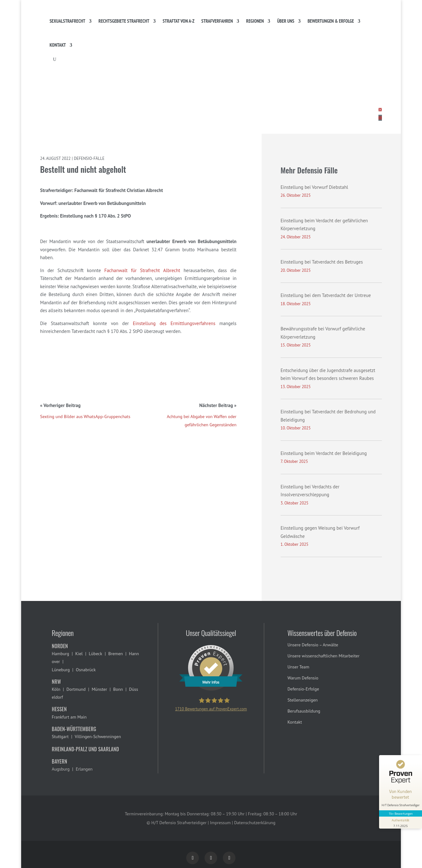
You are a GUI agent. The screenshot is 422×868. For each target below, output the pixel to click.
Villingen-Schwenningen (98, 737)
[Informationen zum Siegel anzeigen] (401, 823)
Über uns (286, 21)
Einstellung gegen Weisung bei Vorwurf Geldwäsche (320, 532)
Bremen (116, 654)
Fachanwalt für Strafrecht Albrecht (142, 270)
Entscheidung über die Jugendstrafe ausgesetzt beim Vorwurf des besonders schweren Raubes (328, 374)
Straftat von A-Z (178, 21)
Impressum (220, 823)
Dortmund (76, 689)
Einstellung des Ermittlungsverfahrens (174, 323)
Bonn (118, 689)
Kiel (79, 654)
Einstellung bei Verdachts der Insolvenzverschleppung (310, 491)
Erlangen (84, 769)
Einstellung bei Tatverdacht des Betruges (322, 262)
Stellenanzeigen (303, 700)
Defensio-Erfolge (303, 689)
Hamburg (60, 654)
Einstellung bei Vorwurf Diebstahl (314, 187)
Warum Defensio (303, 678)
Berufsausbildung (304, 711)
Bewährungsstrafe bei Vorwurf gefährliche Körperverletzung (323, 333)
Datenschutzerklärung (255, 823)
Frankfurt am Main (69, 717)
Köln (56, 689)
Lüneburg (61, 670)
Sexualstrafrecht (67, 21)
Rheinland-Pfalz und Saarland (85, 749)
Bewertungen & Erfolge (331, 21)
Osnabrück (86, 670)
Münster (100, 689)
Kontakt (58, 45)
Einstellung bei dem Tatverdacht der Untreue (326, 295)
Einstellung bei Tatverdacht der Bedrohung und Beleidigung (328, 416)
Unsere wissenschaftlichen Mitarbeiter (324, 656)
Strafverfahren (217, 21)
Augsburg (61, 769)
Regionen (255, 21)
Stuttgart (60, 737)
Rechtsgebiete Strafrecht (124, 21)
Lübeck (95, 654)
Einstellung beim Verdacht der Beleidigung (324, 453)
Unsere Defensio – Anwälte (313, 645)
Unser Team (298, 667)
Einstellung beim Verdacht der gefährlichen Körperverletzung (324, 225)
